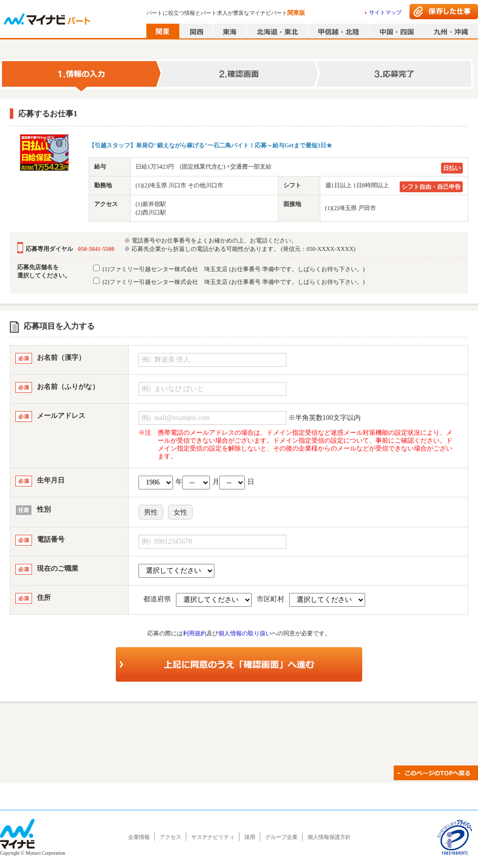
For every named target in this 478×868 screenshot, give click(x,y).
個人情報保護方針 (329, 837)
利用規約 (195, 633)
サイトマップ (385, 12)
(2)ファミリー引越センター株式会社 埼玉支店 (229, 281)
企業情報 (139, 837)
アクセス (171, 837)
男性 (151, 512)
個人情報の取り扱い (245, 633)
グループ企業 (281, 837)
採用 (250, 837)
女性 (180, 512)
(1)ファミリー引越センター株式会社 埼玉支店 (229, 269)
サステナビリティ (213, 837)
